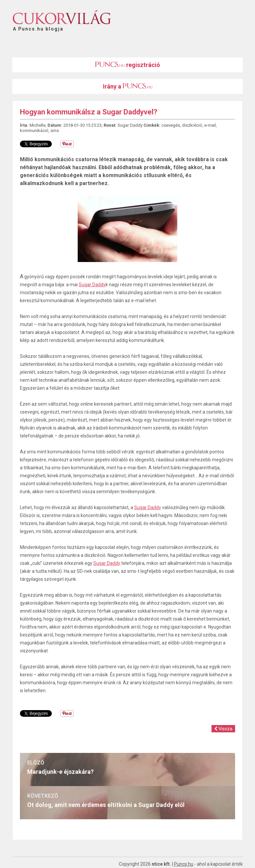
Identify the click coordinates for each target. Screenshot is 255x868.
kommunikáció (34, 131)
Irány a (128, 86)
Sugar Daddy (130, 125)
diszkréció (192, 125)
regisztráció (127, 65)
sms (55, 131)
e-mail (210, 125)
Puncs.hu (184, 864)
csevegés (171, 125)
